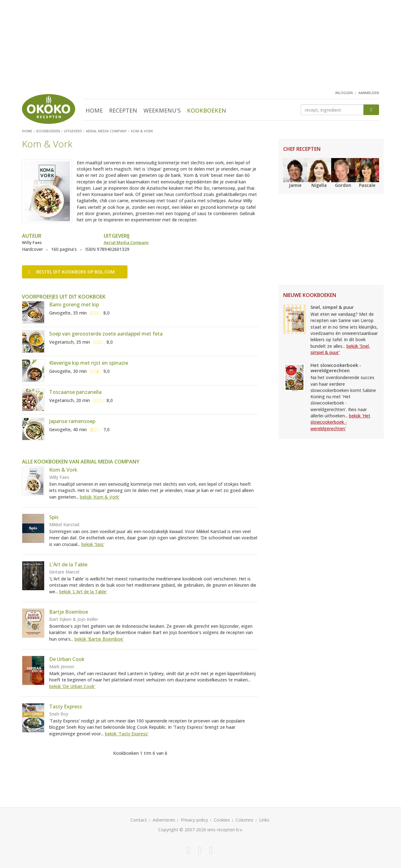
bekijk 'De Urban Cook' (72, 686)
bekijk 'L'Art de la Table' (83, 592)
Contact (139, 820)
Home (94, 110)
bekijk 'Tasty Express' (127, 734)
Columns (245, 820)
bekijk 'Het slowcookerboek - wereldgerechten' (340, 422)
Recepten (123, 110)
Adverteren (164, 820)
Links (264, 820)
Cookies (222, 820)
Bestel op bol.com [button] (72, 272)
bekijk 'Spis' (93, 544)
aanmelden (369, 93)
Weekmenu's (162, 110)
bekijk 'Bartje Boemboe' (99, 639)
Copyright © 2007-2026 (182, 830)
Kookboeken (207, 110)
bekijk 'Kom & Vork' (100, 497)
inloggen (344, 93)
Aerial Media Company (126, 242)
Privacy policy (194, 820)
